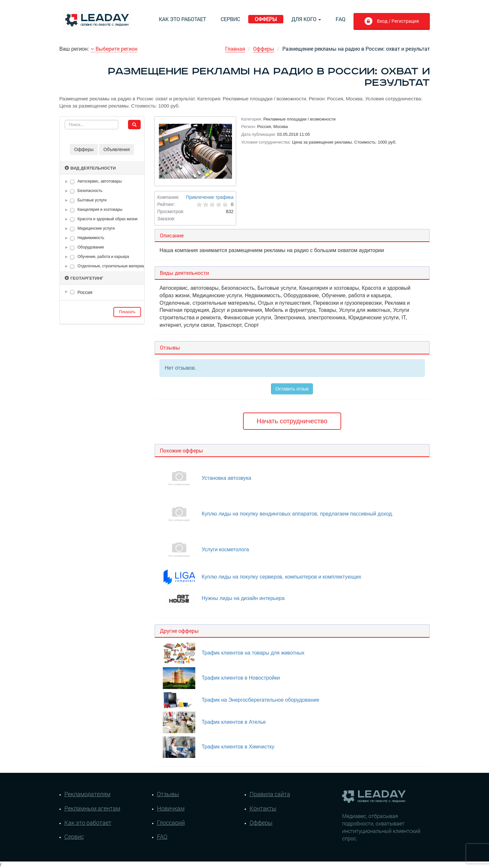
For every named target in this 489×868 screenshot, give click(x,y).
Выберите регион (114, 49)
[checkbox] (72, 182)
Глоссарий (171, 823)
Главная (235, 49)
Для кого (306, 19)
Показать (127, 312)
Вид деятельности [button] (90, 168)
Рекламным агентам (92, 808)
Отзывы (168, 794)
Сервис (230, 19)
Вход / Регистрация (392, 22)
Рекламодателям (87, 794)
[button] (68, 182)
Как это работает (182, 19)
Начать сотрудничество (292, 421)
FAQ (341, 19)
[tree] (102, 292)
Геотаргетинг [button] (84, 278)
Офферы (266, 19)
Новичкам (171, 808)
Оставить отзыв (292, 389)
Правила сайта (270, 794)
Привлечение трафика (210, 197)
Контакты (263, 808)
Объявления (116, 149)
